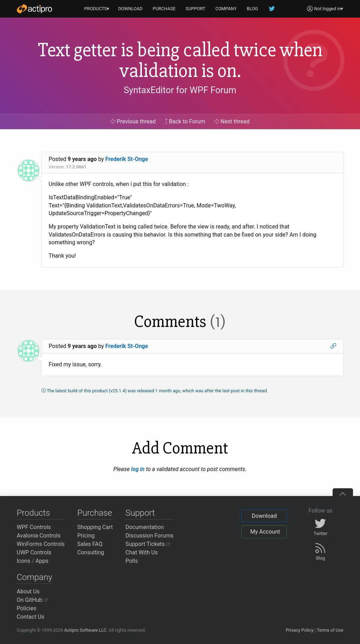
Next (232, 121)
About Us (28, 591)
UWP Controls (34, 552)
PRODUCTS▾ (97, 9)
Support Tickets (148, 544)
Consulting (91, 552)
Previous (133, 121)
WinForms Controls (41, 544)
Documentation (145, 527)
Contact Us (31, 617)
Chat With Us (142, 552)
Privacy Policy (299, 630)
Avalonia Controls (39, 536)
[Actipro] (34, 9)
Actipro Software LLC (85, 630)
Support (140, 513)
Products (34, 513)
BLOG (253, 9)
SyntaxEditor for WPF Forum (180, 90)
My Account (265, 532)
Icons (24, 561)
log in (138, 469)
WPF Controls (34, 527)
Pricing (86, 536)
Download (264, 516)
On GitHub (32, 600)
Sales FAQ (90, 544)
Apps (42, 561)
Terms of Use (330, 630)
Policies (27, 608)
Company (35, 577)
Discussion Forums (149, 536)
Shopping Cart (95, 527)
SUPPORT (196, 9)
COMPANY (226, 9)
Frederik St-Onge (127, 159)
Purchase (95, 513)
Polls (132, 561)
